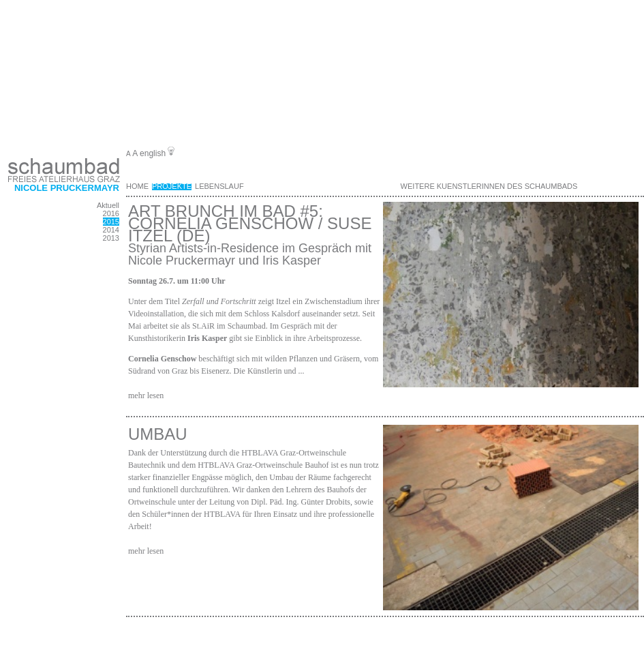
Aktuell (108, 205)
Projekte (172, 186)
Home (137, 186)
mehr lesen (146, 395)
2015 (111, 222)
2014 (111, 230)
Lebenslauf (219, 186)
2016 (111, 213)
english (153, 153)
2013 (111, 238)
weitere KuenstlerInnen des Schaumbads (489, 186)
